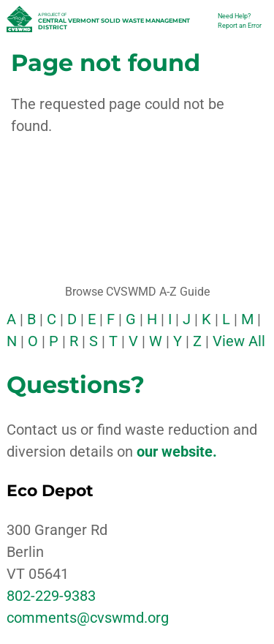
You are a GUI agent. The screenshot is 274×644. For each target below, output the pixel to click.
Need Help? (234, 16)
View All (239, 341)
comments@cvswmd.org (88, 618)
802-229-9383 (51, 596)
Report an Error (240, 26)
